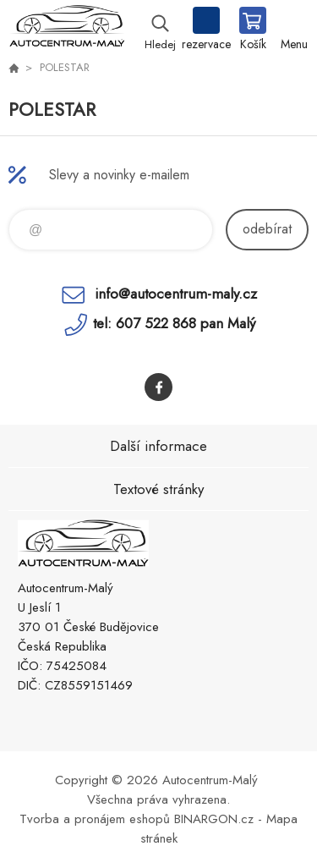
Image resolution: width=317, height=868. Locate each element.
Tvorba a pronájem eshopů (95, 819)
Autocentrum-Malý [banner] (66, 30)
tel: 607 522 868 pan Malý (174, 323)
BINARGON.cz (214, 819)
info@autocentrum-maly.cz (176, 294)
